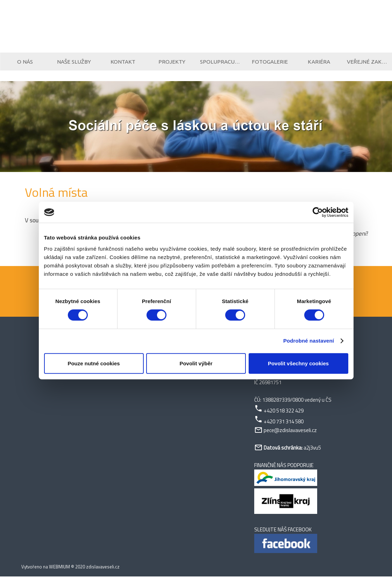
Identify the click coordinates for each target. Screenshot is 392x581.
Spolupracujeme (221, 64)
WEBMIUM (59, 571)
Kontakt (123, 64)
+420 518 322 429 (284, 415)
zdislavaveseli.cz (103, 571)
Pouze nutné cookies (94, 363)
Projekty (172, 64)
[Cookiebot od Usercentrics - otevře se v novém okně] (318, 212)
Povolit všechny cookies (298, 363)
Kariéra (319, 64)
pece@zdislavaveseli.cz (290, 435)
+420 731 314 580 (284, 426)
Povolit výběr (196, 363)
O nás (25, 64)
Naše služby (74, 64)
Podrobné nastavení (309, 341)
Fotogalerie (270, 64)
